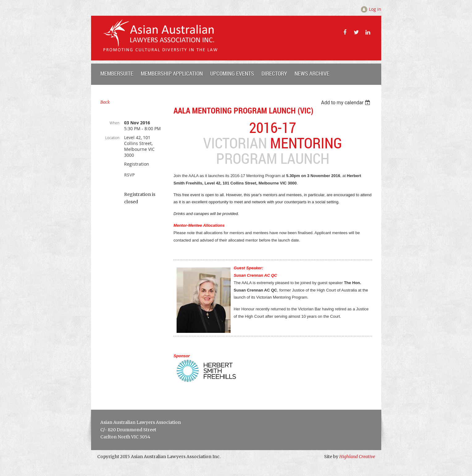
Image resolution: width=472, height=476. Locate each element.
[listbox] (347, 103)
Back (105, 102)
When (115, 123)
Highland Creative (357, 457)
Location (112, 138)
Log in (375, 9)
